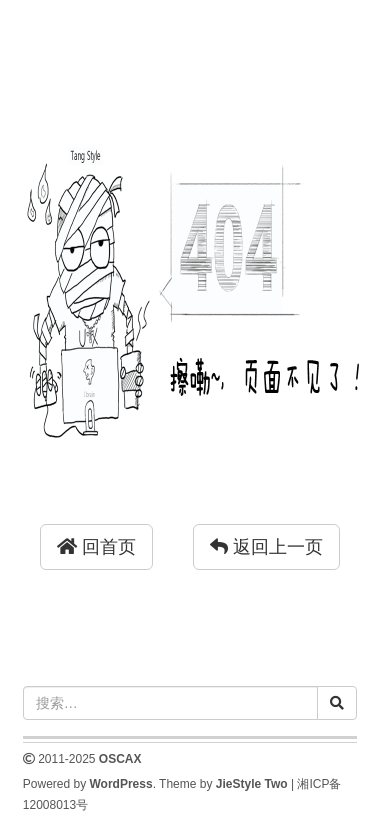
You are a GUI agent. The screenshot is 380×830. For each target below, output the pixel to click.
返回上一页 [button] (266, 547)
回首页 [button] (96, 547)
